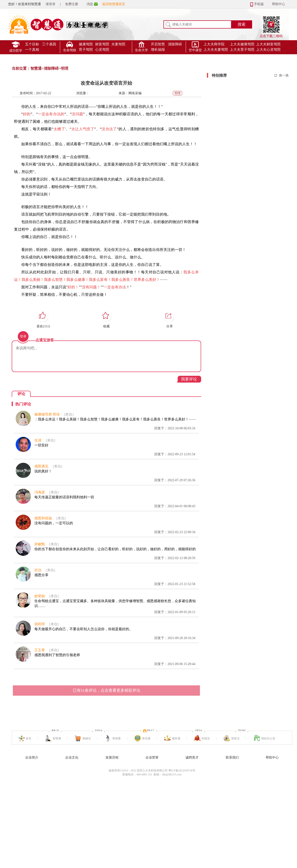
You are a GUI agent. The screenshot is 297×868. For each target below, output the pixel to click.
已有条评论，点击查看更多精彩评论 (107, 690)
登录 (23, 336)
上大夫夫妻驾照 (216, 50)
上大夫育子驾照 (242, 50)
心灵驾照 (102, 50)
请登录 (51, 4)
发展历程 (112, 758)
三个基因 (49, 44)
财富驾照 (102, 44)
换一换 (284, 75)
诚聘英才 (192, 758)
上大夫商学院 (214, 44)
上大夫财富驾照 (268, 44)
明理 (65, 68)
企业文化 (72, 758)
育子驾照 (86, 50)
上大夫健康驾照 (242, 44)
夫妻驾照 (118, 44)
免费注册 (72, 4)
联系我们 (232, 758)
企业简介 (32, 758)
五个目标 (32, 44)
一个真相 (32, 50)
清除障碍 (175, 44)
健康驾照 (86, 44)
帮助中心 (279, 4)
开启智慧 (158, 44)
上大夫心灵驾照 (268, 50)
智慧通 (36, 68)
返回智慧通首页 (114, 4)
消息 (90, 4)
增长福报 (158, 50)
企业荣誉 (152, 758)
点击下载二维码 (271, 23)
